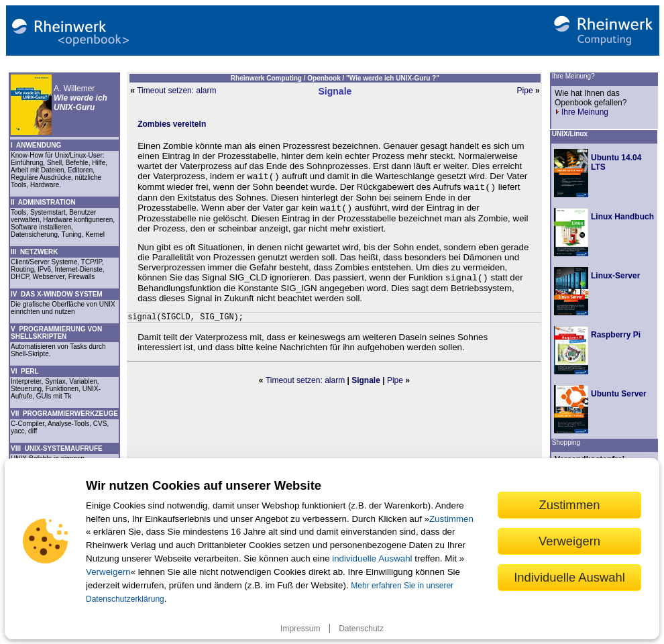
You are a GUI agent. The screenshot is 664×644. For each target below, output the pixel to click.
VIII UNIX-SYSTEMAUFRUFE (57, 448)
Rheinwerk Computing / (269, 78)
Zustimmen (451, 519)
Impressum (300, 629)
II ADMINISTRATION (43, 202)
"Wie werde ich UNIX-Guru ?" (393, 78)
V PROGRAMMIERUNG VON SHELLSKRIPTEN (56, 333)
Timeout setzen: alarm (176, 91)
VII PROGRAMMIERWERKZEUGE (64, 414)
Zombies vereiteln (172, 124)
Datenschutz (361, 629)
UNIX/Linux (570, 134)
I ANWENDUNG (36, 145)
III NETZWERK (35, 252)
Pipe (525, 91)
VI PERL (25, 371)
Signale (335, 91)
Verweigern (108, 572)
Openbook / (327, 78)
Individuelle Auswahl (569, 577)
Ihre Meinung (582, 112)
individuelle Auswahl (372, 558)
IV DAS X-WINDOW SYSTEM (57, 294)
